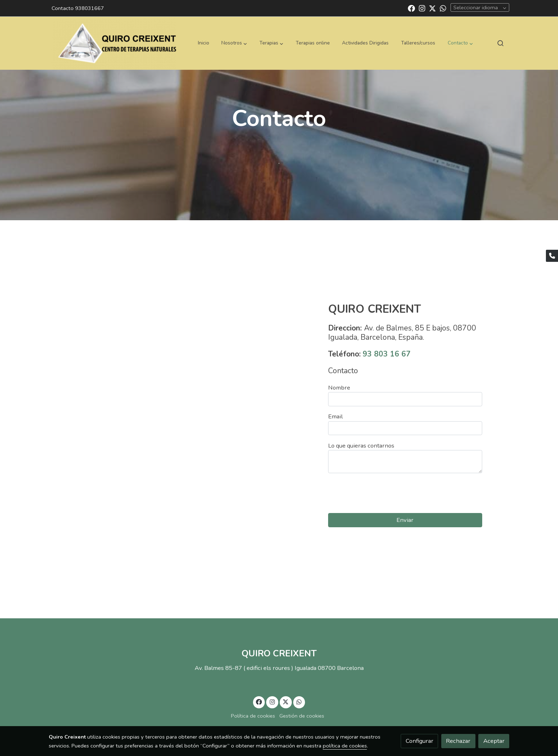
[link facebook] (411, 8)
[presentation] (382, 493)
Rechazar (458, 741)
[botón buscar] (500, 43)
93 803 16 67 (387, 354)
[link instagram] (422, 8)
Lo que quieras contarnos (361, 446)
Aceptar (494, 741)
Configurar (420, 741)
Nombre (339, 388)
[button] (234, 43)
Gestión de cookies (302, 716)
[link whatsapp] (443, 8)
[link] (114, 43)
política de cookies (345, 746)
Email (335, 416)
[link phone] (552, 256)
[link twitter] (432, 8)
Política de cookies (253, 716)
